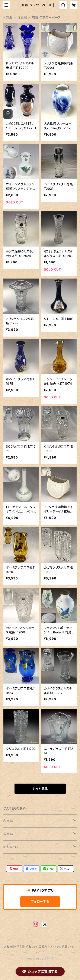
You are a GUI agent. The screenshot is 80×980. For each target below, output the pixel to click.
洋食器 (22, 17)
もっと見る (40, 789)
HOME (8, 17)
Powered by (40, 959)
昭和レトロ (11, 847)
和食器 (8, 821)
